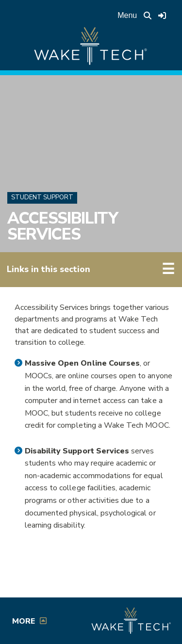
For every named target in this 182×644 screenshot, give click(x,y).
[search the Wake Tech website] (148, 16)
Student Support (42, 197)
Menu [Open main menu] (127, 15)
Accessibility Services (63, 226)
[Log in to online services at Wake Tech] (162, 16)
